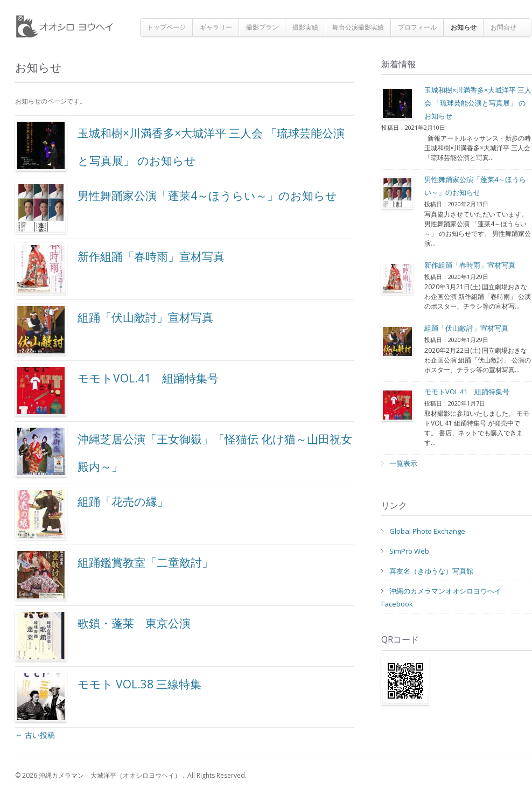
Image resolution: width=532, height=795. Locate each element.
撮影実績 (305, 27)
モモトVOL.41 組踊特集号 (117, 390)
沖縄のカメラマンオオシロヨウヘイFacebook (441, 597)
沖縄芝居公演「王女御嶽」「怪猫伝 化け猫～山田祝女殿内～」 (184, 451)
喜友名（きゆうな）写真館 (431, 571)
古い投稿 (35, 735)
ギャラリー (216, 27)
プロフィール (417, 27)
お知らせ (464, 27)
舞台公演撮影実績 (358, 27)
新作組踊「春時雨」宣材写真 (120, 269)
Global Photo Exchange (427, 531)
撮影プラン (262, 27)
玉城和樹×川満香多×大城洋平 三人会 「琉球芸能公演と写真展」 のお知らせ (180, 145)
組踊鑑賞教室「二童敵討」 (114, 575)
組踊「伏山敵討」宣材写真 (114, 330)
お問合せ (503, 27)
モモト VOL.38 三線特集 (108, 696)
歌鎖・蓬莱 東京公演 (103, 636)
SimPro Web (409, 551)
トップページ (166, 27)
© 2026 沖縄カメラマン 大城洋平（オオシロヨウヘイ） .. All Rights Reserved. (131, 775)
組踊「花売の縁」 (92, 514)
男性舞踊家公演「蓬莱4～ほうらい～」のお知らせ (176, 208)
